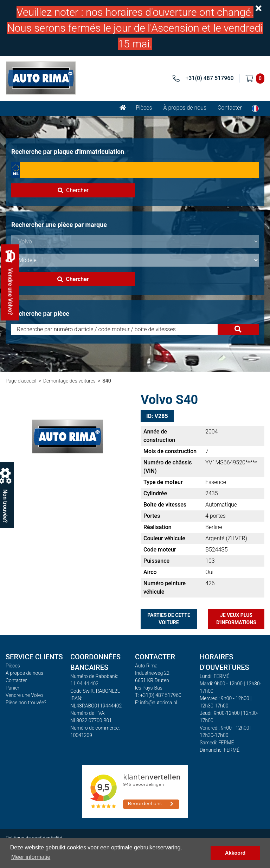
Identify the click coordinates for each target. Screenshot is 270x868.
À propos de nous (185, 108)
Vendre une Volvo (24, 695)
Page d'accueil (21, 381)
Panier (12, 688)
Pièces (144, 108)
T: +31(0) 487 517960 (158, 695)
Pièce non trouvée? (26, 703)
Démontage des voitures (69, 381)
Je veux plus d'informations (236, 619)
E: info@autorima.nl (156, 703)
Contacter (230, 108)
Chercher (73, 190)
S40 (107, 381)
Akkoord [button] (235, 853)
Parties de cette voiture (169, 619)
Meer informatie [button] (31, 857)
